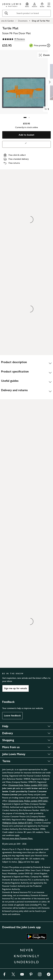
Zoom (44, 55)
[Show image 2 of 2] (50, 82)
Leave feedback (12, 716)
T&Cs (20, 862)
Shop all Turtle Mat (41, 21)
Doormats (23, 21)
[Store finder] (27, 4)
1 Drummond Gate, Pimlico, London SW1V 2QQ (28, 785)
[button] (49, 4)
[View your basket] (42, 4)
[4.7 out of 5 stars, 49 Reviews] (14, 39)
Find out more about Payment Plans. (18, 838)
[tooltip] (48, 45)
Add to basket (26, 135)
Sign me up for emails (16, 688)
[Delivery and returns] (26, 391)
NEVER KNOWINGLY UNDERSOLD (27, 956)
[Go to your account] (34, 4)
